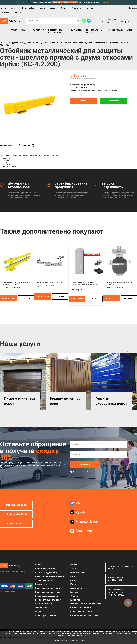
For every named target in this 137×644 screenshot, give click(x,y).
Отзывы (5, 12)
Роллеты (25, 30)
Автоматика (39, 30)
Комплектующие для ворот (48, 600)
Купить (84, 101)
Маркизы (131, 30)
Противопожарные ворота (95, 31)
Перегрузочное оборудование (55, 31)
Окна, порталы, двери (45, 615)
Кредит (64, 8)
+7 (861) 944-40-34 (108, 20)
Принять (85, 640)
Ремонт (42, 8)
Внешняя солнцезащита (47, 596)
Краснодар (133, 8)
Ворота (14, 30)
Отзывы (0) (26, 146)
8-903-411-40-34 (16, 524)
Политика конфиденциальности (86, 604)
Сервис (53, 8)
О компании (76, 8)
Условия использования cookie (67, 640)
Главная (3, 8)
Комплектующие (115, 30)
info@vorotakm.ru (16, 505)
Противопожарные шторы (48, 592)
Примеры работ (28, 8)
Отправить (85, 464)
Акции (14, 8)
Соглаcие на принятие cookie (84, 615)
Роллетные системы (45, 569)
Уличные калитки (44, 580)
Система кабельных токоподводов (45, 606)
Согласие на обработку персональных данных (81, 610)
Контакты (18, 12)
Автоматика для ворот (46, 573)
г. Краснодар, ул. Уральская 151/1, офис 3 (115, 22)
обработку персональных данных (99, 472)
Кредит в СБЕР (113, 101)
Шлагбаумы (77, 30)
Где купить (90, 8)
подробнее (26, 298)
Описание (7, 146)
